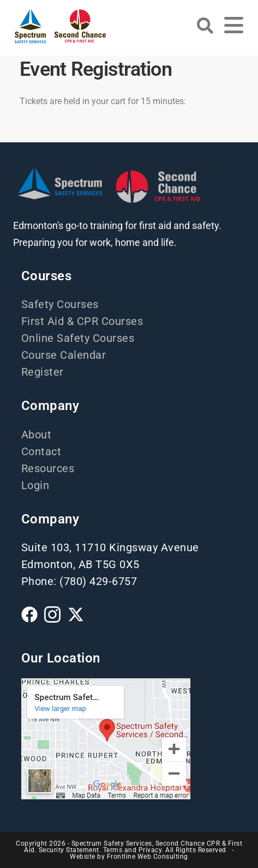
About (37, 435)
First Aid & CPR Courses (82, 321)
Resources (48, 468)
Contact (41, 451)
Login (35, 485)
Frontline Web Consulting (148, 857)
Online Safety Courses (78, 338)
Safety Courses (60, 304)
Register (43, 372)
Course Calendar (64, 355)
